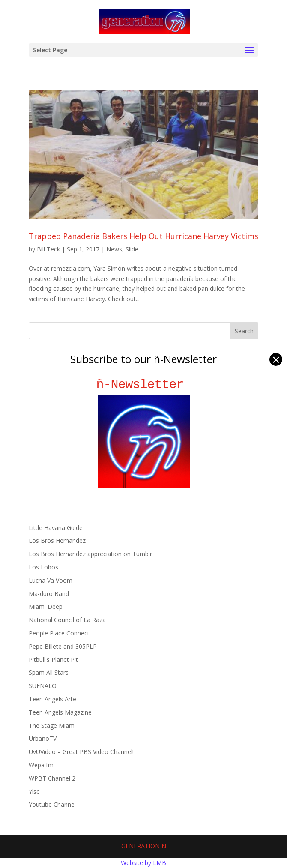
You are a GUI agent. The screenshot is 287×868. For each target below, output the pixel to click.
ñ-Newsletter (144, 385)
